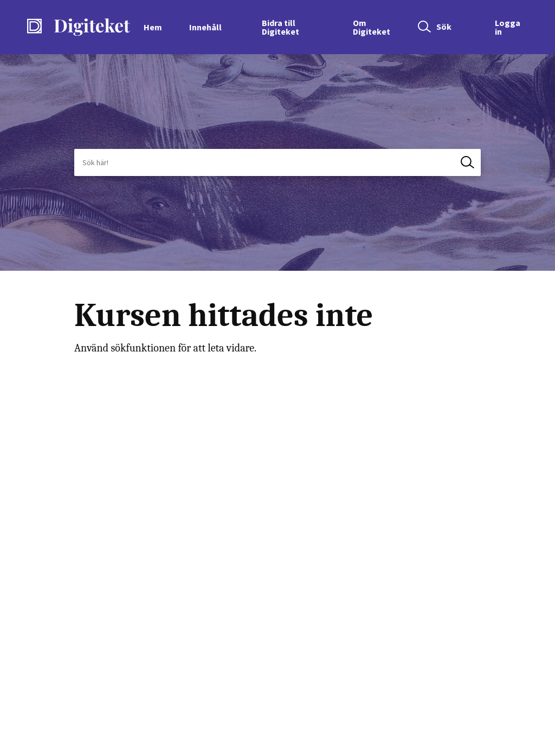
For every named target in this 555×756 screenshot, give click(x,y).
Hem (153, 27)
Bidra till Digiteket (280, 27)
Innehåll (205, 27)
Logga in (508, 27)
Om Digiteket (372, 27)
